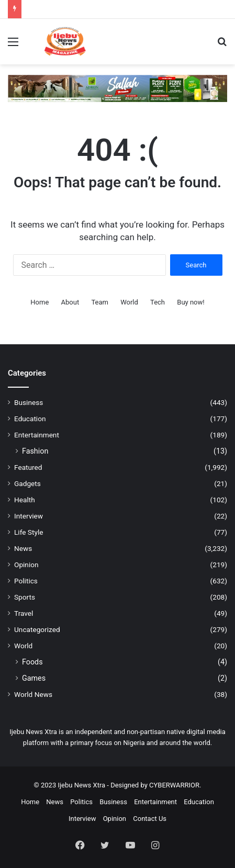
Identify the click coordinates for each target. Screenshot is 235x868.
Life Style (29, 532)
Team (100, 302)
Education (30, 419)
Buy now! (191, 302)
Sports (25, 597)
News (23, 548)
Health (25, 500)
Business (29, 402)
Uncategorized (37, 629)
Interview (29, 516)
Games (34, 678)
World (129, 302)
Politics (26, 581)
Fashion (35, 451)
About (70, 302)
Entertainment (37, 435)
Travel (24, 613)
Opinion (26, 565)
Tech (158, 302)
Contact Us (150, 819)
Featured (28, 467)
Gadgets (27, 483)
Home (40, 302)
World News (33, 694)
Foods (32, 662)
